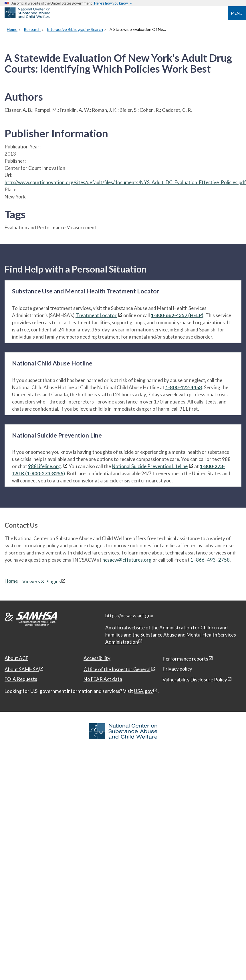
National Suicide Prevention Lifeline (150, 466)
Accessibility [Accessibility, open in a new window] (97, 658)
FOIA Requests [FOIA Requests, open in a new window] (21, 679)
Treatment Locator (96, 315)
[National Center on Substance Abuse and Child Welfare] (27, 17)
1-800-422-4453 (184, 387)
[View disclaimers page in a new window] (120, 315)
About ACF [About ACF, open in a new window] (16, 658)
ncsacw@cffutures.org (127, 560)
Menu (237, 13)
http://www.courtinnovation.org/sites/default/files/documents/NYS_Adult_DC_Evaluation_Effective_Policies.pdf (125, 182)
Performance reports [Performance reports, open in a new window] (185, 659)
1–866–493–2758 (210, 560)
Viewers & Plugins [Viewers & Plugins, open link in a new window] (42, 582)
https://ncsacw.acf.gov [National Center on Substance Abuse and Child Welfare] (129, 616)
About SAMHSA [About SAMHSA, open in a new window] (22, 669)
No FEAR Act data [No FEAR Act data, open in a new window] (103, 679)
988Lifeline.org (44, 466)
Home (11, 581)
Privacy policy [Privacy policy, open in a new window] (177, 669)
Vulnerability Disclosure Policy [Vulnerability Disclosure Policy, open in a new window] (195, 680)
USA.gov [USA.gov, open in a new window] (143, 691)
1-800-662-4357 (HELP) (177, 315)
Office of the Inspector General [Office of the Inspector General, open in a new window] (117, 669)
